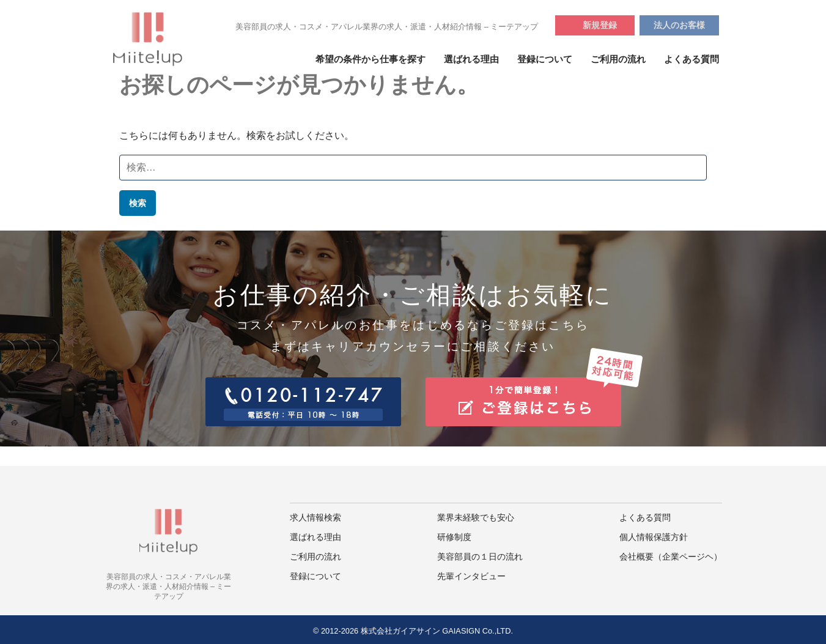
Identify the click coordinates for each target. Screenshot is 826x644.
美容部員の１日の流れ (480, 557)
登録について (545, 59)
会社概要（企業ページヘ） (671, 557)
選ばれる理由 (471, 59)
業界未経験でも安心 (476, 518)
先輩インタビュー (471, 576)
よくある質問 (691, 59)
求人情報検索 (315, 518)
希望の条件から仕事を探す (371, 59)
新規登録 (600, 25)
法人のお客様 (679, 25)
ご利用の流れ (618, 59)
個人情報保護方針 (654, 537)
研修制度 (454, 537)
